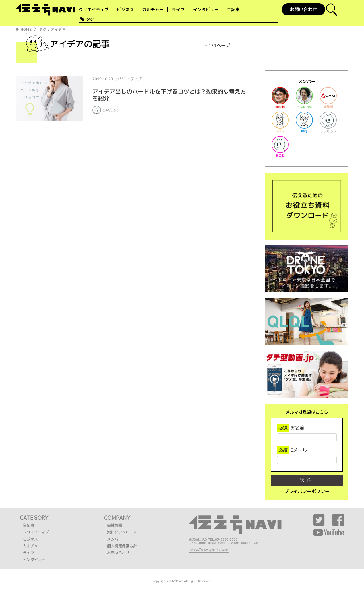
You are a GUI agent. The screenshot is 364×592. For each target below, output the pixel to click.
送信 (307, 480)
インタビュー (206, 10)
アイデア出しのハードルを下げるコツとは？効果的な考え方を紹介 (169, 95)
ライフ (178, 10)
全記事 (233, 10)
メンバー (115, 539)
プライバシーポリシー (307, 491)
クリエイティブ (94, 10)
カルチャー (153, 10)
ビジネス (125, 10)
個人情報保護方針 (122, 546)
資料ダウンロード (122, 532)
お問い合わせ (303, 9)
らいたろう (111, 110)
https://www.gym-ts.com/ (209, 550)
